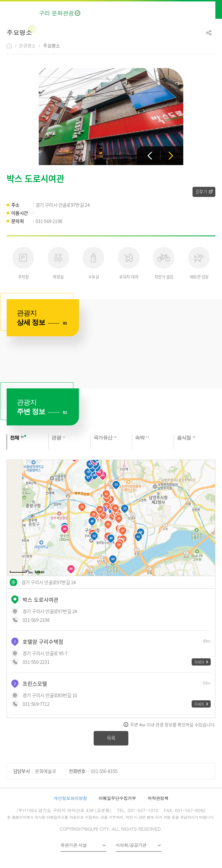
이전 (150, 156)
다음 (171, 156)
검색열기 (199, 10)
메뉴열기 (211, 10)
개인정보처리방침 (70, 798)
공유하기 (209, 33)
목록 (111, 738)
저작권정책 (158, 798)
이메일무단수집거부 (117, 798)
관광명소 (27, 45)
